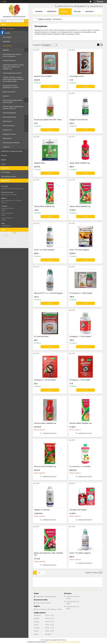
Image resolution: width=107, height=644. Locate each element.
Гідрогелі (6, 96)
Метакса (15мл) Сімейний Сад (45, 466)
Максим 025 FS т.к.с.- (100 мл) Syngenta (48, 293)
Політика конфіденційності (72, 642)
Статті (3, 164)
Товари (64, 11)
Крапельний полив (9, 117)
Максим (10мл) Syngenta (43, 76)
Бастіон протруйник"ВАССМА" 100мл (48, 120)
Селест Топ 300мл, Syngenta (80, 553)
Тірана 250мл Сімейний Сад (80, 163)
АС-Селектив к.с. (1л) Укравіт (80, 466)
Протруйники (7, 46)
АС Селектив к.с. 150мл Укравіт (81, 293)
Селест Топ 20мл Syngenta (79, 250)
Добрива (6, 50)
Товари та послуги (8, 29)
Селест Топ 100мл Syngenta (44, 250)
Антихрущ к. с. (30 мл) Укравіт (45, 380)
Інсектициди (7, 37)
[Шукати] (26, 21)
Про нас (4, 155)
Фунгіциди (6, 33)
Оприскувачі (7, 138)
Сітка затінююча (9, 126)
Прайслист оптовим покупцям (12, 151)
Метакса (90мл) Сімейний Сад (45, 423)
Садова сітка (7, 130)
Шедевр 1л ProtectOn (42, 510)
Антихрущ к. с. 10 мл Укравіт (80, 380)
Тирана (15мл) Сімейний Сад (80, 206)
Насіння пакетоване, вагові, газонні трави (13, 101)
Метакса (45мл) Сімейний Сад (80, 423)
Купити (50, 86)
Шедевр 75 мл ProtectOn (79, 120)
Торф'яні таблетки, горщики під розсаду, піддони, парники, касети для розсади (13, 79)
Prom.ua (64, 640)
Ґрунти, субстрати (9, 92)
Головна (39, 11)
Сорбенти (6, 147)
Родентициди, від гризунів (12, 73)
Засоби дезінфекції (9, 113)
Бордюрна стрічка (9, 134)
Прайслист (52, 11)
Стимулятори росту (9, 60)
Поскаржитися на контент (55, 642)
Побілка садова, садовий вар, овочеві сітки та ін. (13, 107)
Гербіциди (6, 41)
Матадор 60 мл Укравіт (78, 510)
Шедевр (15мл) (39, 163)
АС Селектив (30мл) (41, 336)
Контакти (89, 11)
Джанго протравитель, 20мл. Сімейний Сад (48, 554)
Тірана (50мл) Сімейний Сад (44, 206)
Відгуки (4, 160)
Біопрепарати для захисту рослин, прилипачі (12, 55)
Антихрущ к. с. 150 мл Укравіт (80, 336)
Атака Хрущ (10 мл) (77, 76)
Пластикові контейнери (11, 143)
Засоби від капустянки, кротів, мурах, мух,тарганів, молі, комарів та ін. (13, 67)
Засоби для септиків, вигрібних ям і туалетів (11, 86)
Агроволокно (7, 121)
